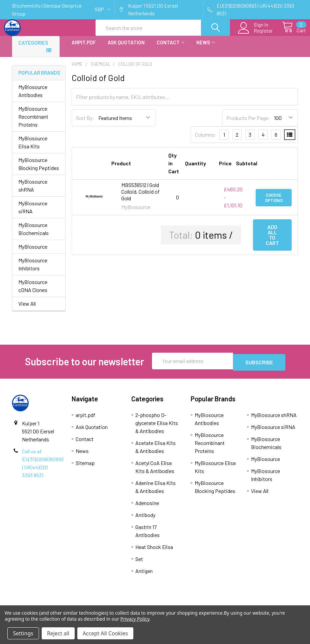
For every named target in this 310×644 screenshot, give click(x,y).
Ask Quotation (126, 48)
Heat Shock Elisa (154, 551)
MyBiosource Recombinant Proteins (33, 122)
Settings (23, 633)
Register (255, 35)
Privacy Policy (135, 619)
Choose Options (274, 203)
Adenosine (147, 507)
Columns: (206, 140)
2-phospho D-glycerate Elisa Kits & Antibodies (157, 427)
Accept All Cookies (105, 633)
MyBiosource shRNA (33, 191)
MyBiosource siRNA (33, 213)
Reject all (58, 633)
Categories (33, 49)
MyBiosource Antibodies (33, 97)
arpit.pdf (84, 48)
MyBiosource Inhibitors (33, 270)
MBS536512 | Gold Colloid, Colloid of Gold (140, 197)
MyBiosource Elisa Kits (33, 148)
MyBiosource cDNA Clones (33, 292)
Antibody (145, 519)
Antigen (144, 575)
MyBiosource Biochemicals (33, 235)
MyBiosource (33, 252)
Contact (170, 48)
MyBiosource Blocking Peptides (39, 170)
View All (27, 309)
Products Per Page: (248, 124)
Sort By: (85, 124)
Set (139, 563)
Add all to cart (272, 241)
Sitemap (85, 467)
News (205, 48)
